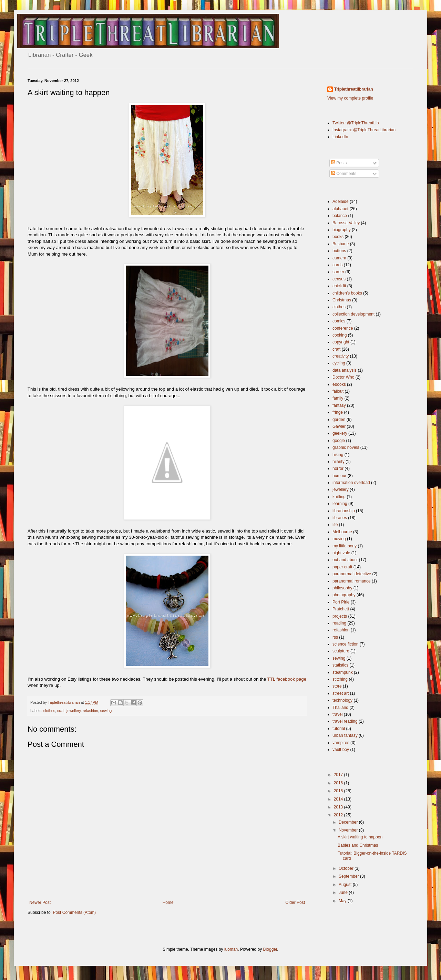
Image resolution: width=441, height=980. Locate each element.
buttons (339, 251)
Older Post (295, 902)
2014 (339, 799)
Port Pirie (341, 602)
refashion (90, 711)
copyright (341, 342)
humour (340, 476)
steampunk (343, 672)
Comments (344, 174)
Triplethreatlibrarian (354, 89)
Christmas (342, 300)
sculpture (341, 651)
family (338, 398)
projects (340, 616)
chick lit (339, 286)
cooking (340, 335)
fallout (338, 391)
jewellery (74, 711)
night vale (341, 553)
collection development (353, 314)
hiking (338, 455)
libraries (340, 518)
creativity (341, 356)
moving (339, 539)
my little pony (345, 546)
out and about (345, 560)
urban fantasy (345, 735)
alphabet (340, 209)
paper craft (342, 567)
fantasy (339, 405)
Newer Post (40, 902)
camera (339, 258)
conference (343, 328)
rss (335, 637)
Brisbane (341, 244)
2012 (339, 815)
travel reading (345, 721)
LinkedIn (340, 137)
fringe (338, 412)
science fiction (345, 644)
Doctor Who (343, 377)
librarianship (344, 511)
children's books (347, 293)
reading (339, 623)
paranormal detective (352, 574)
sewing (106, 711)
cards (337, 265)
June (344, 893)
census (339, 279)
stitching (340, 679)
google (339, 441)
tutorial (339, 729)
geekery (340, 433)
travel (337, 714)
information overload (351, 483)
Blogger (270, 949)
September (349, 876)
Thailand (340, 708)
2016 (339, 783)
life (335, 525)
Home (168, 902)
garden (339, 420)
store (337, 686)
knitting (339, 497)
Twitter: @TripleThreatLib (356, 123)
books (338, 237)
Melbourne (342, 532)
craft (61, 711)
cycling (339, 363)
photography (344, 595)
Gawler (339, 426)
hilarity (339, 462)
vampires (341, 743)
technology (342, 700)
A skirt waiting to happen (360, 837)
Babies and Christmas (358, 845)
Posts (339, 163)
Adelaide (341, 202)
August (346, 885)
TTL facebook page (287, 679)
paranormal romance (352, 581)
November (349, 830)
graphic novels (346, 447)
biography (342, 230)
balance (340, 216)
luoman (231, 949)
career (338, 272)
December (349, 822)
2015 (339, 791)
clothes (49, 711)
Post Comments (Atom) (74, 912)
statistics (340, 665)
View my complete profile (350, 98)
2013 (339, 807)
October (347, 868)
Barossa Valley (346, 223)
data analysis (345, 370)
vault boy (341, 750)
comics (339, 321)
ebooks (339, 384)
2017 (339, 775)
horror (338, 468)
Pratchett (341, 609)
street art (341, 693)
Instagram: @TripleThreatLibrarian (364, 130)
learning (340, 504)
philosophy (342, 588)
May (343, 901)
